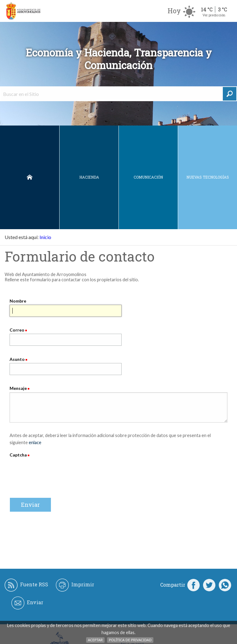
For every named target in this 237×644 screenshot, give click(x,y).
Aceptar (95, 640)
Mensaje (18, 388)
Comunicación (148, 177)
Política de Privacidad (130, 640)
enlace (35, 442)
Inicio (30, 177)
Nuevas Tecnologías (208, 177)
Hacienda (89, 177)
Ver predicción (214, 15)
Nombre (18, 301)
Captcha (19, 455)
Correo (17, 330)
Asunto (17, 359)
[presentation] (56, 471)
